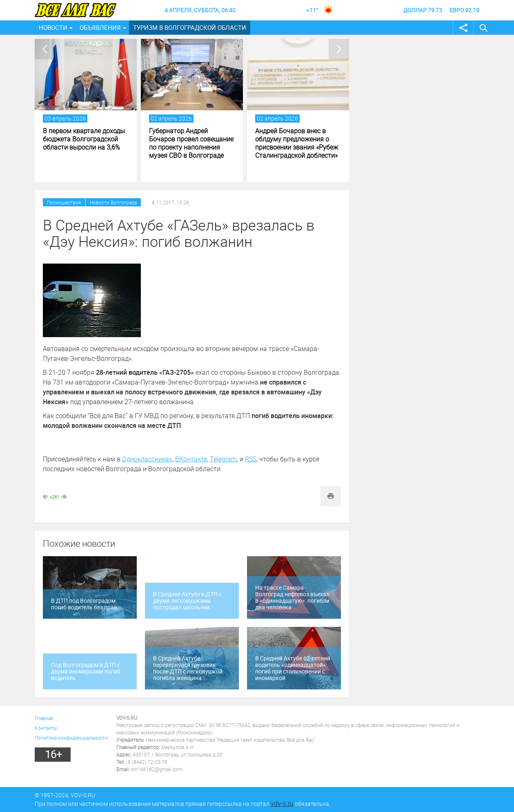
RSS (251, 459)
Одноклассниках (147, 459)
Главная (44, 718)
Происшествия (64, 202)
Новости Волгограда (113, 202)
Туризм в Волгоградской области (190, 27)
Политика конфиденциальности (71, 738)
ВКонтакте (191, 459)
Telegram (223, 459)
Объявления (100, 27)
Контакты (46, 728)
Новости (53, 27)
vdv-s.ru (282, 803)
